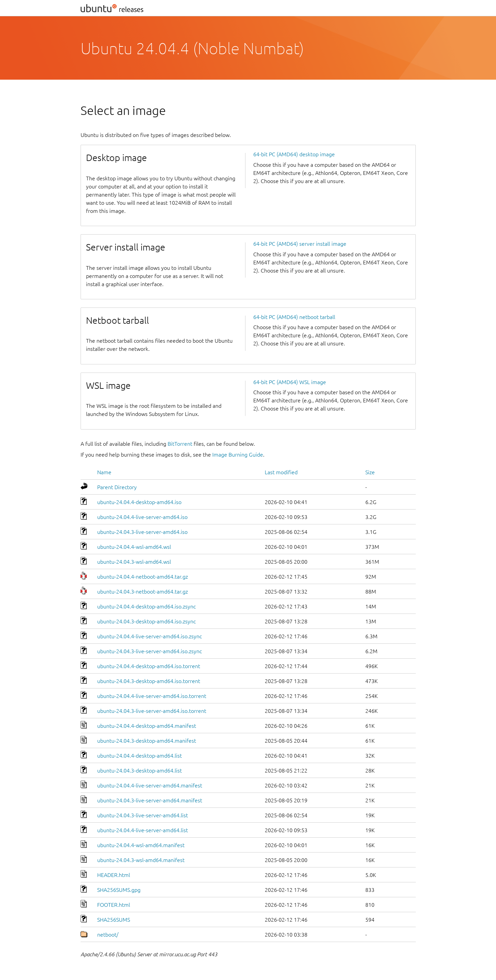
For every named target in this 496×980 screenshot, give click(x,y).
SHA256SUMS (114, 920)
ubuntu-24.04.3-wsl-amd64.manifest (141, 860)
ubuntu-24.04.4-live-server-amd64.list (143, 830)
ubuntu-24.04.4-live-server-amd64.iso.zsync (149, 636)
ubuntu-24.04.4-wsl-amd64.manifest (141, 845)
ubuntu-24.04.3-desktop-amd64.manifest (147, 741)
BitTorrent (180, 444)
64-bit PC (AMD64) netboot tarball (294, 317)
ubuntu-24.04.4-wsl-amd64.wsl (134, 547)
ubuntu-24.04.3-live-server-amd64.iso (142, 532)
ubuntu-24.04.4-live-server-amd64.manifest (150, 785)
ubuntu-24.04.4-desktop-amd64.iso (139, 502)
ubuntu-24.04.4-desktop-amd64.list (139, 756)
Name (104, 472)
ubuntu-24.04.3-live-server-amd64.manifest (150, 800)
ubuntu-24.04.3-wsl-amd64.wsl (134, 562)
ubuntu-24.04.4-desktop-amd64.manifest (147, 726)
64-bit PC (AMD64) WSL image (290, 382)
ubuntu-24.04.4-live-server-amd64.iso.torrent (152, 696)
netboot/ (108, 935)
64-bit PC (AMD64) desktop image (294, 154)
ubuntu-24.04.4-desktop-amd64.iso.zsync (146, 606)
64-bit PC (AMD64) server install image (300, 244)
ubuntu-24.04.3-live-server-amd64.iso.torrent (152, 711)
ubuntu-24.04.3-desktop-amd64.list (139, 771)
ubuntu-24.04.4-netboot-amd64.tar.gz (143, 577)
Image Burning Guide (238, 455)
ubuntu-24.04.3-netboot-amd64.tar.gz (143, 592)
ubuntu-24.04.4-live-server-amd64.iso (142, 517)
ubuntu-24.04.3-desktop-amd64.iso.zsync (146, 621)
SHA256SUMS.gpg (119, 890)
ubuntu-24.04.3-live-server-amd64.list (143, 815)
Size (370, 472)
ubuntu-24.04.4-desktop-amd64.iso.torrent (149, 666)
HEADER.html (114, 875)
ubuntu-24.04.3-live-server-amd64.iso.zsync (149, 651)
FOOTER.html (114, 905)
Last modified (281, 472)
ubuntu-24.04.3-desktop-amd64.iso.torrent (149, 681)
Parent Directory (117, 487)
